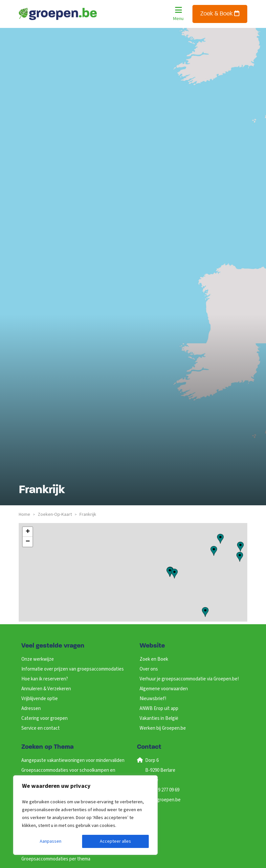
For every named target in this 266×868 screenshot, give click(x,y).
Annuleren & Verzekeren (46, 689)
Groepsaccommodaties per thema (56, 859)
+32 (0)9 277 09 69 (162, 790)
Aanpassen (51, 841)
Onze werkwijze (38, 659)
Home (24, 514)
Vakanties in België (159, 718)
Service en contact (41, 728)
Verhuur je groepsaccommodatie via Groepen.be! (189, 679)
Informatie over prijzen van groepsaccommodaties (73, 669)
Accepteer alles (115, 841)
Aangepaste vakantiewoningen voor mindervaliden (73, 760)
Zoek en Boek (154, 659)
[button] (240, 547)
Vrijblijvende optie (40, 699)
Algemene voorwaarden (164, 689)
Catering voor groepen (44, 718)
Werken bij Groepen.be (163, 728)
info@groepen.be (163, 800)
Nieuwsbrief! (153, 699)
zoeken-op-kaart (55, 514)
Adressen (31, 708)
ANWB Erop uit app (159, 708)
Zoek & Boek (220, 14)
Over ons (149, 669)
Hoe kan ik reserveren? (45, 679)
